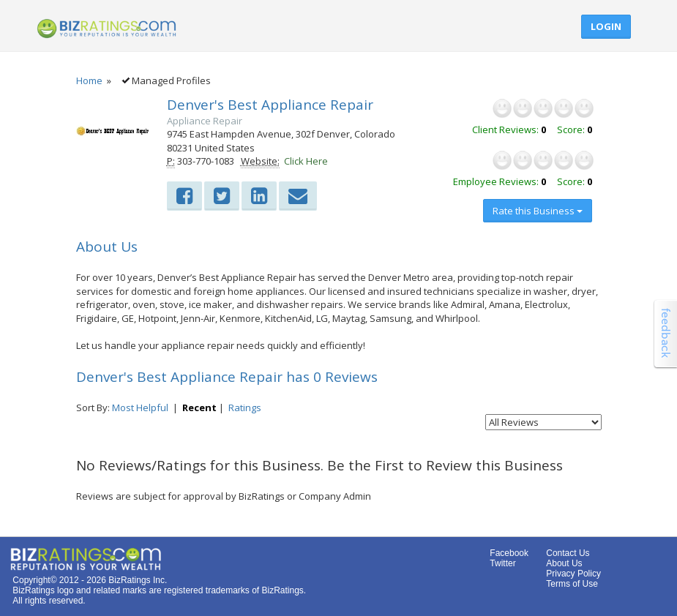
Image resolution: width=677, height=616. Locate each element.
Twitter (502, 563)
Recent (199, 407)
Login (606, 26)
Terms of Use (572, 584)
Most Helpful (140, 407)
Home (89, 80)
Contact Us (568, 553)
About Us (564, 563)
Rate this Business (538, 211)
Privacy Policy (573, 574)
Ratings (245, 407)
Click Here (306, 161)
